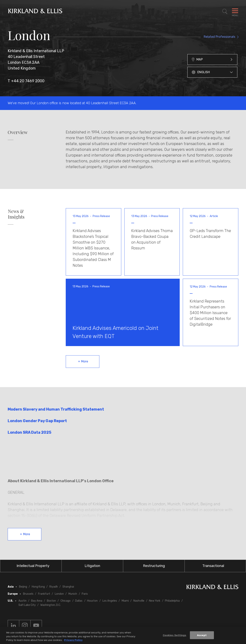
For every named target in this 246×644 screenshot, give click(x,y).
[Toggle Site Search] (225, 12)
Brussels (28, 594)
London (59, 594)
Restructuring (154, 566)
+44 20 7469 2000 (28, 81)
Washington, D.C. (51, 605)
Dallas (79, 601)
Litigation (92, 566)
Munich (73, 594)
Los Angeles (110, 601)
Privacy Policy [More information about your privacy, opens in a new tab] (73, 640)
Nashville (139, 601)
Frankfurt (44, 594)
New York (155, 601)
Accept (202, 635)
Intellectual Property (33, 566)
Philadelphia (172, 601)
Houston (92, 601)
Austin (22, 601)
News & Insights (16, 214)
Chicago (66, 601)
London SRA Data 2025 (30, 432)
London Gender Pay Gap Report (38, 421)
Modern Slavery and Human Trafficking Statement (56, 409)
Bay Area (37, 601)
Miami (125, 601)
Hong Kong (38, 587)
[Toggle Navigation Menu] (235, 12)
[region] (123, 635)
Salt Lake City (27, 605)
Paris (85, 594)
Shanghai (68, 587)
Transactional (213, 566)
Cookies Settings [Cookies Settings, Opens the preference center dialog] (175, 635)
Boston (51, 601)
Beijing (23, 587)
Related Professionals (219, 37)
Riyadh (54, 587)
